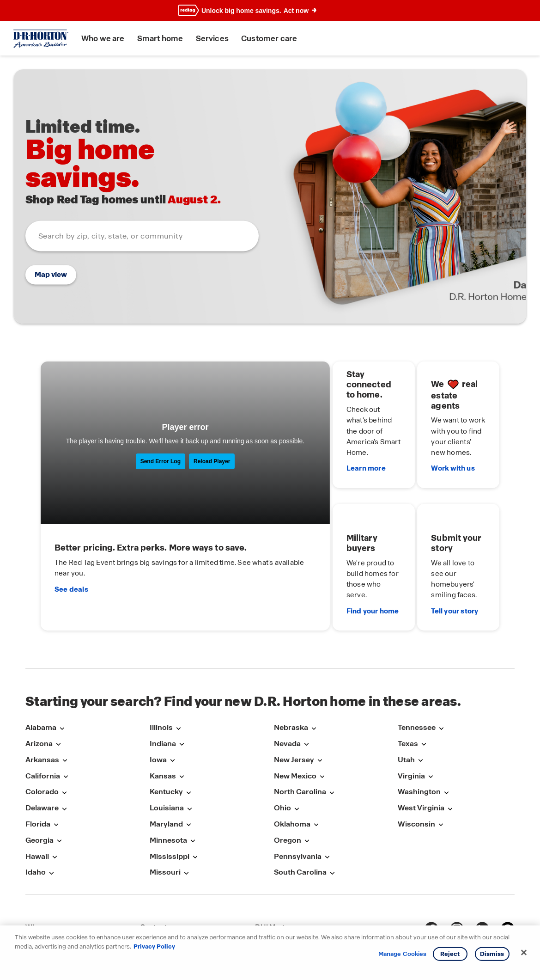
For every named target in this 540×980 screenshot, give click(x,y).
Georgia (39, 785)
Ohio (282, 753)
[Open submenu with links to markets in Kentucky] (188, 738)
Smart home (164, 39)
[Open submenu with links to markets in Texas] (424, 690)
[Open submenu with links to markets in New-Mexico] (322, 722)
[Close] (524, 953)
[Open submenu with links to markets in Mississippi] (195, 802)
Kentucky (166, 737)
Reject (450, 954)
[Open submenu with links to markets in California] (66, 722)
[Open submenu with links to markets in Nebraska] (314, 674)
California (43, 721)
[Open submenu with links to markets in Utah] (420, 706)
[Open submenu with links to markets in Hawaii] (55, 802)
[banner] (270, 11)
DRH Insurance (280, 908)
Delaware (42, 753)
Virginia (411, 721)
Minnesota (168, 785)
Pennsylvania (298, 801)
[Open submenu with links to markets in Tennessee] (441, 674)
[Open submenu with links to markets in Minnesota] (193, 786)
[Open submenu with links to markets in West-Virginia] (450, 754)
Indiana (163, 689)
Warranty (155, 908)
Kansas (163, 721)
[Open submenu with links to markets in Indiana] (182, 690)
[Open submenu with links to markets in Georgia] (59, 786)
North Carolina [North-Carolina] (300, 737)
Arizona (39, 689)
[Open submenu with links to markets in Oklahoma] (316, 770)
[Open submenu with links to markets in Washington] (446, 738)
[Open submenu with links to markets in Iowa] (172, 706)
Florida (38, 769)
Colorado (42, 737)
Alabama (41, 673)
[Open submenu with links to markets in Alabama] (62, 674)
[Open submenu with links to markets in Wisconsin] (441, 770)
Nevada (287, 689)
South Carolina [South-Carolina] (300, 818)
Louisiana (167, 753)
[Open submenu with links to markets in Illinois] (178, 674)
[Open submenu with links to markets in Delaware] (64, 754)
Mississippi (170, 801)
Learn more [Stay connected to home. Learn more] (313, 444)
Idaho (36, 818)
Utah (406, 705)
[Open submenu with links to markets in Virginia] (431, 722)
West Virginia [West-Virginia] (421, 753)
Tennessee (417, 673)
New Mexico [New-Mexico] (295, 721)
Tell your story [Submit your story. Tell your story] (430, 559)
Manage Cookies (403, 954)
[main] (270, 335)
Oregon (288, 785)
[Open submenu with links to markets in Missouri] (186, 818)
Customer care (272, 39)
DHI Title (270, 891)
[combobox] (142, 236)
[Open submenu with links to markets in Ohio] (297, 754)
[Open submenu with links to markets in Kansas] (182, 722)
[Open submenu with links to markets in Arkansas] (65, 706)
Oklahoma (292, 769)
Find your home (320, 559)
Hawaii (37, 801)
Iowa (158, 705)
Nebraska (291, 673)
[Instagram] (457, 874)
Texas (408, 689)
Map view (51, 275)
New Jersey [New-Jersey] (294, 705)
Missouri (165, 818)
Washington (419, 737)
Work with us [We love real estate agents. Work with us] (428, 444)
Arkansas (42, 705)
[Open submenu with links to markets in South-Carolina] (332, 818)
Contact (154, 873)
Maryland (166, 769)
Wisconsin (416, 769)
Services (215, 39)
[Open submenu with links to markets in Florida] (56, 770)
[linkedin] (482, 874)
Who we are (106, 39)
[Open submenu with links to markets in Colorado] (64, 738)
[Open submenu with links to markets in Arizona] (58, 690)
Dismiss (492, 954)
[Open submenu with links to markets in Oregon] (307, 786)
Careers (153, 891)
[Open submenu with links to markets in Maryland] (188, 770)
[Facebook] (431, 874)
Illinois (161, 673)
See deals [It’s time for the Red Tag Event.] (75, 551)
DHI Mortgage (279, 873)
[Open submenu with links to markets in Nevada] (306, 690)
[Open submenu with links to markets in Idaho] (51, 818)
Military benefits (52, 908)
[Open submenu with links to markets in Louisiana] (189, 754)
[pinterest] (508, 874)
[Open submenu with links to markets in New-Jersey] (320, 706)
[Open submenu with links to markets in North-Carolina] (332, 738)
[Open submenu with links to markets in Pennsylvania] (327, 802)
